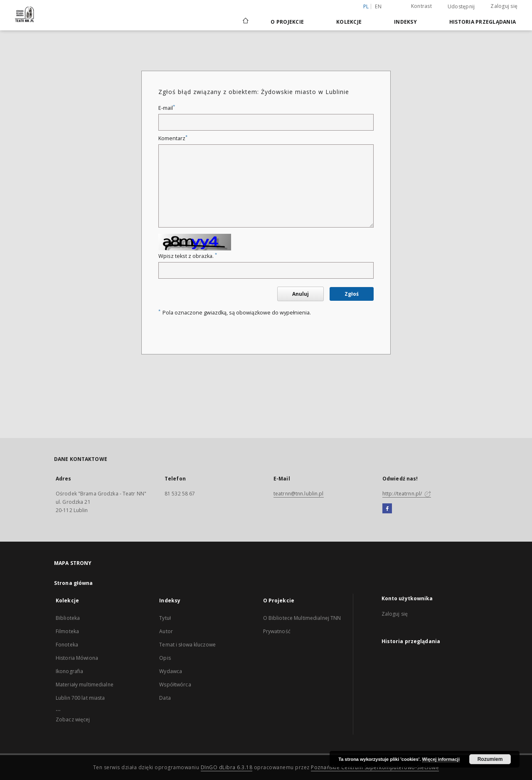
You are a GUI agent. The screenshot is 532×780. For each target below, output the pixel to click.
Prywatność (277, 631)
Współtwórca (175, 685)
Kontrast (421, 6)
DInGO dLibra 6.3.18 (227, 767)
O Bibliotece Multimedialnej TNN (302, 618)
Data (165, 698)
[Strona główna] (245, 22)
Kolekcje (349, 22)
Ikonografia (69, 671)
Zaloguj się (504, 6)
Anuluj (300, 294)
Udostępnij (461, 7)
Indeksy (405, 22)
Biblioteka (68, 618)
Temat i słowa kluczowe (187, 645)
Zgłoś (352, 294)
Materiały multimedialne (85, 685)
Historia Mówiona (77, 658)
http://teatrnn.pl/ (407, 494)
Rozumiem (490, 759)
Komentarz (173, 138)
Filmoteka (67, 631)
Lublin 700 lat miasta (80, 698)
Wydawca (171, 671)
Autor (166, 631)
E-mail (167, 108)
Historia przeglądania (483, 22)
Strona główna (74, 583)
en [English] (378, 6)
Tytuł (165, 618)
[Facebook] (387, 509)
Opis (165, 658)
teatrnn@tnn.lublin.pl (299, 494)
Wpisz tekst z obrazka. (188, 256)
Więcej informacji (441, 759)
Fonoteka (67, 645)
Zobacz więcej (73, 719)
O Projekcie (287, 22)
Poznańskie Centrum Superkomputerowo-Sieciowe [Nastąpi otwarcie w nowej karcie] (375, 767)
